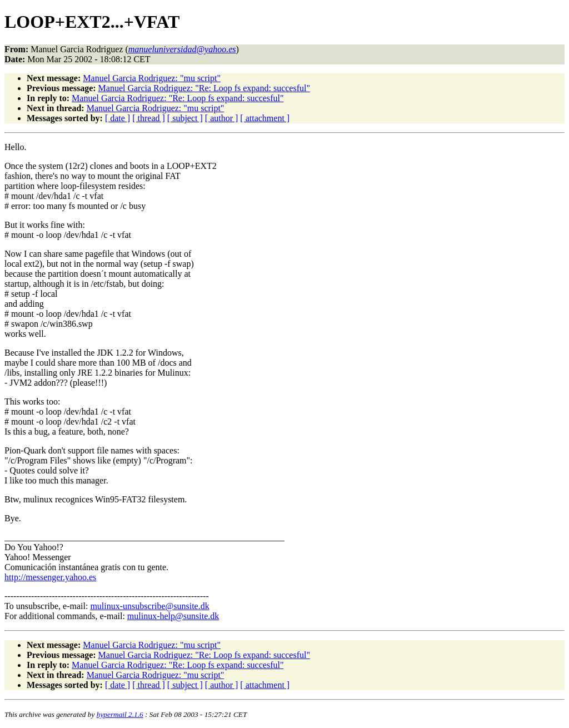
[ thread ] (149, 118)
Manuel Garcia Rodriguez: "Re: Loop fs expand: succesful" (204, 88)
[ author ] (222, 118)
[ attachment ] (265, 118)
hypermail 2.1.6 (120, 714)
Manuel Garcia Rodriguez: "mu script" (152, 78)
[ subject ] (185, 118)
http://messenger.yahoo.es (50, 577)
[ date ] (118, 118)
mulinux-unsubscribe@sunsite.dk (149, 606)
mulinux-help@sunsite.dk (173, 616)
